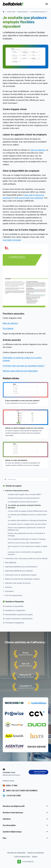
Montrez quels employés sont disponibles (20, 371)
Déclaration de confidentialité (16, 853)
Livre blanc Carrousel (12, 240)
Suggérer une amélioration (35, 853)
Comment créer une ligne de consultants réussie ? (24, 366)
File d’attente (8, 328)
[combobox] (25, 479)
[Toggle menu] (47, 4)
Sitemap (35, 856)
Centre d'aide (11, 12)
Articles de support (14, 486)
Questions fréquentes (15, 602)
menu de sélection (38, 150)
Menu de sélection (10, 323)
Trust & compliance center (22, 856)
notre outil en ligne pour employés (29, 198)
